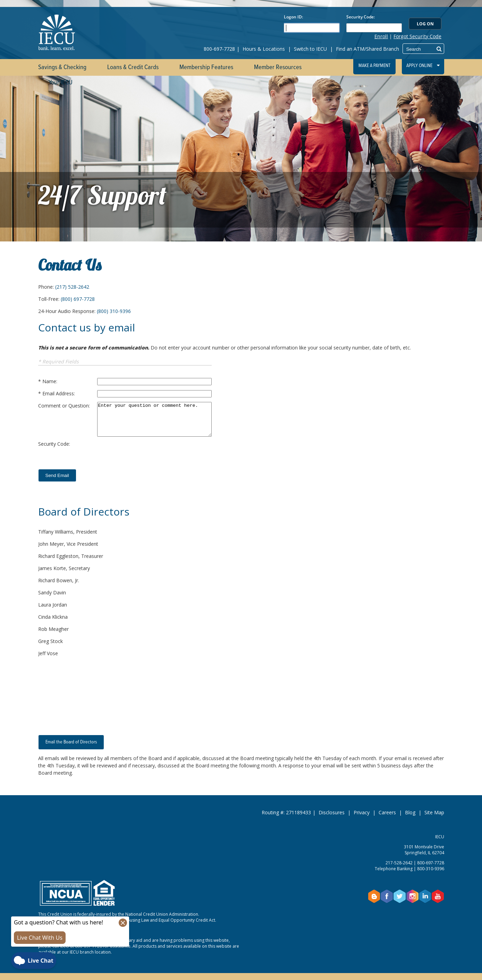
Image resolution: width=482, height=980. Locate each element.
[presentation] (150, 454)
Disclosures (332, 812)
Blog (410, 812)
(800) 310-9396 (114, 311)
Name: (50, 381)
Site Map (434, 812)
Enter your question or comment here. (154, 419)
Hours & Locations (264, 49)
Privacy (362, 812)
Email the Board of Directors (71, 742)
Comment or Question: (64, 406)
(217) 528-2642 (72, 287)
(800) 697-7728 (78, 299)
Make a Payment (374, 66)
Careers (387, 812)
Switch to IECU (310, 49)
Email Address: (59, 393)
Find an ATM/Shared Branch (367, 49)
